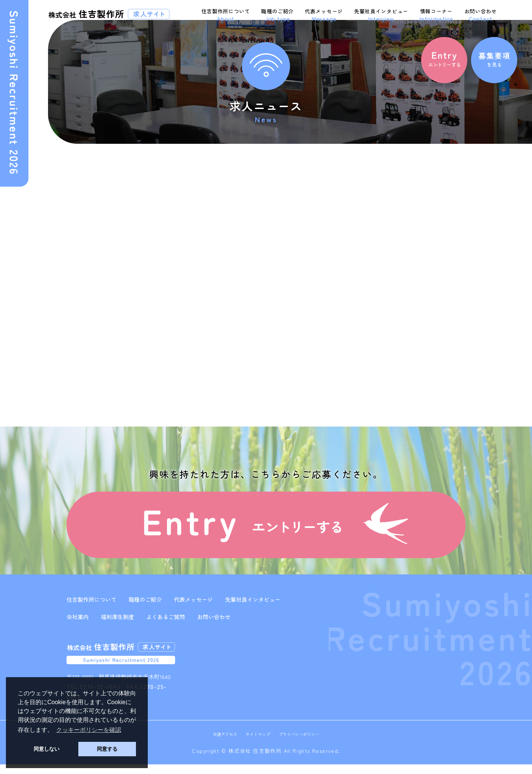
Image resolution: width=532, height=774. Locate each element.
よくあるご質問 (166, 626)
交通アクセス (219, 744)
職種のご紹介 (277, 15)
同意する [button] (107, 749)
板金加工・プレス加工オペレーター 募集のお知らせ (416, 229)
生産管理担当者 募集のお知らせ (412, 208)
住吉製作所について (226, 15)
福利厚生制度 (117, 626)
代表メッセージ (324, 15)
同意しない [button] (47, 749)
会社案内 (78, 626)
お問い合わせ (481, 15)
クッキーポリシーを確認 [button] (89, 730)
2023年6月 (387, 312)
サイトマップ (256, 744)
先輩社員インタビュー (381, 15)
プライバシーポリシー (303, 744)
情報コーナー (436, 15)
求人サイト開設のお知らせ (133, 205)
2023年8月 (387, 295)
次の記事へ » (208, 394)
